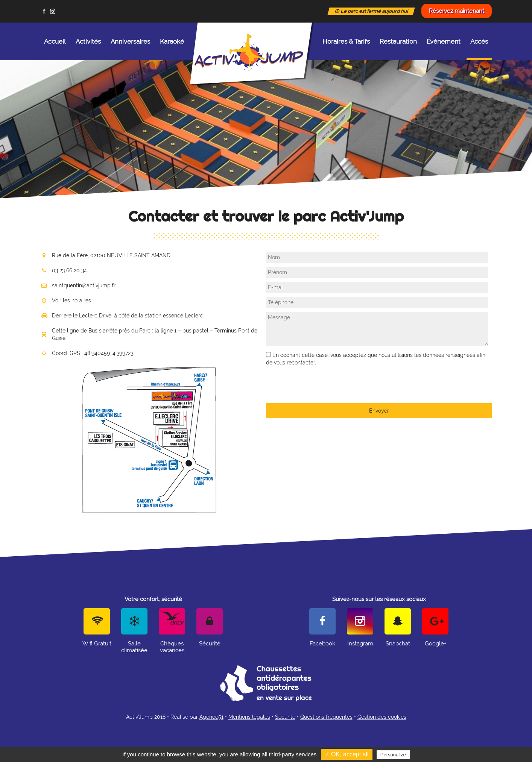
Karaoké (172, 41)
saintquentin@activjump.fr (84, 285)
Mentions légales (249, 717)
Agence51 (211, 717)
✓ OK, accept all (347, 754)
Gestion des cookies (382, 717)
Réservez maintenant (457, 11)
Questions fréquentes (326, 717)
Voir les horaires (71, 301)
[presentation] (323, 385)
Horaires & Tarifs (346, 41)
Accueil (55, 41)
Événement (444, 41)
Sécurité (285, 717)
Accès (479, 49)
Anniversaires (130, 41)
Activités (88, 41)
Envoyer (379, 411)
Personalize (393, 755)
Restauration (398, 41)
